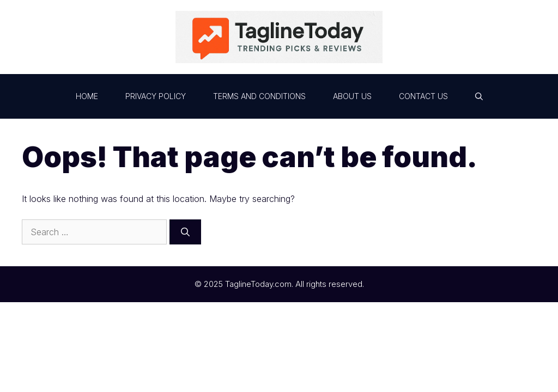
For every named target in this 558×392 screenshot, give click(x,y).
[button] (479, 96)
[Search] (185, 232)
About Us (352, 96)
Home (87, 96)
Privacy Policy (156, 96)
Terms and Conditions (259, 96)
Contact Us (423, 96)
